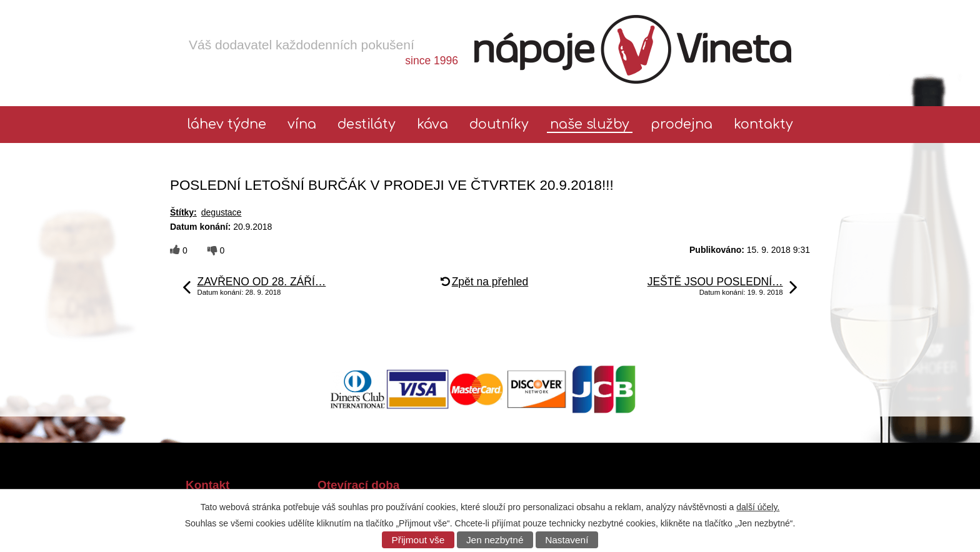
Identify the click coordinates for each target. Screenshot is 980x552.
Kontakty (763, 125)
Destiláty (367, 125)
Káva (432, 125)
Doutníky (499, 125)
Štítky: (183, 212)
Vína (302, 125)
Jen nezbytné (495, 540)
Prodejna (682, 125)
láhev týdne (227, 125)
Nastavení (567, 540)
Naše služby (590, 125)
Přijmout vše (418, 540)
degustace (222, 212)
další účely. (758, 507)
